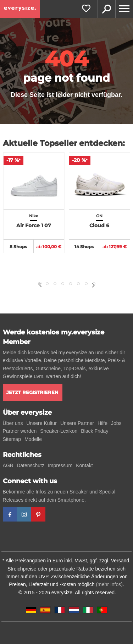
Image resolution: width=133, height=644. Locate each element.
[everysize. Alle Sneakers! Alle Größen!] (20, 9)
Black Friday (95, 431)
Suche (106, 9)
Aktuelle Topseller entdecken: (64, 143)
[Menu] (124, 9)
